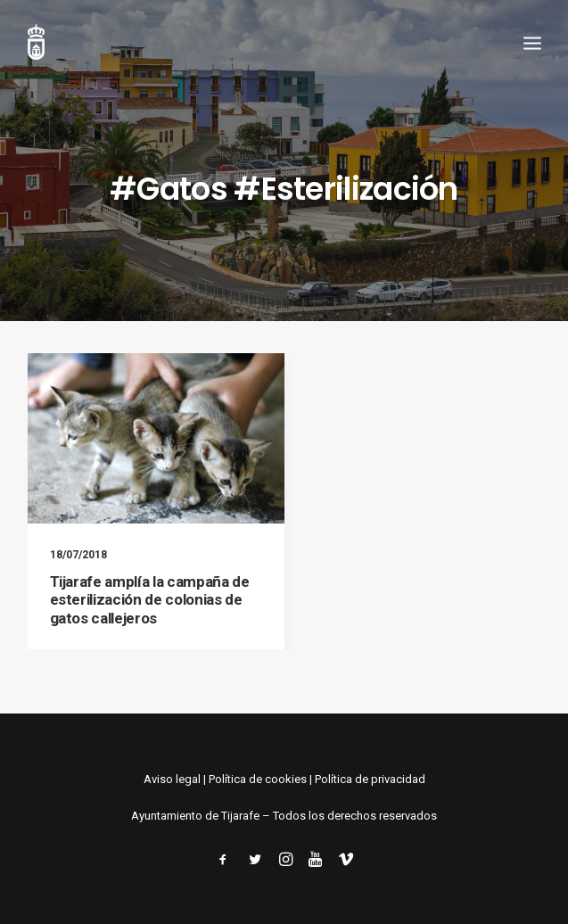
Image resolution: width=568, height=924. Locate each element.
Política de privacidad (370, 779)
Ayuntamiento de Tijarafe (195, 816)
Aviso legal (172, 779)
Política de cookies (258, 779)
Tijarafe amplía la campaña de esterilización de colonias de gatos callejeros (150, 600)
